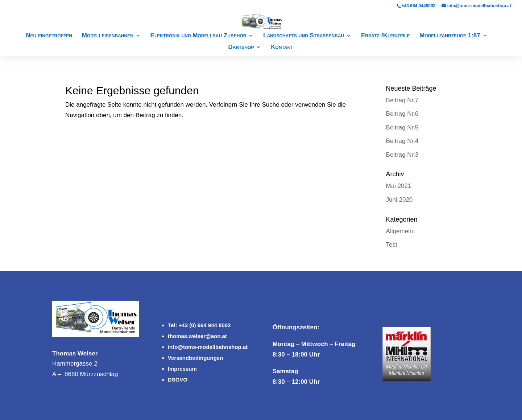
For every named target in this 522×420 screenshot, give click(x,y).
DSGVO (178, 380)
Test (392, 245)
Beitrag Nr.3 (402, 155)
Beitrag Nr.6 (402, 114)
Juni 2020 (399, 200)
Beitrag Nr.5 (402, 127)
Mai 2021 (399, 186)
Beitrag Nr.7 (402, 100)
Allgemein (400, 231)
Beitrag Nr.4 (402, 141)
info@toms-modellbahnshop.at (208, 347)
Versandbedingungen (196, 358)
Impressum (182, 369)
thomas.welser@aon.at (197, 336)
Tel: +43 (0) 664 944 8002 (199, 325)
